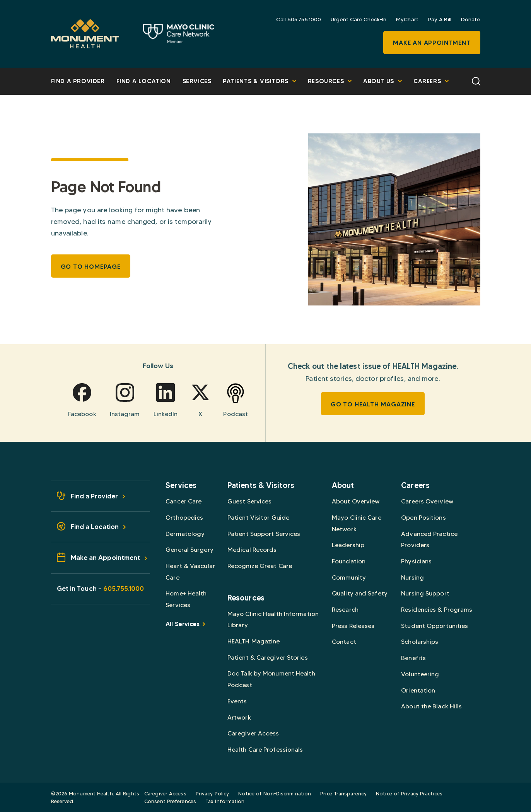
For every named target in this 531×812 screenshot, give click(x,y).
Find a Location (144, 81)
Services (197, 81)
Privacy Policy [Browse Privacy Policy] (212, 793)
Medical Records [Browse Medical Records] (252, 550)
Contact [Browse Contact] (344, 642)
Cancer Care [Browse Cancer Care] (184, 501)
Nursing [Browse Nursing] (412, 577)
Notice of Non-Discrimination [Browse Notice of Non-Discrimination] (275, 793)
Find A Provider (78, 81)
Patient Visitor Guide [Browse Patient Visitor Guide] (258, 518)
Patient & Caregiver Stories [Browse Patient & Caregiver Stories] (268, 658)
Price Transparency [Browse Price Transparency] (343, 793)
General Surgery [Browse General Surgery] (190, 550)
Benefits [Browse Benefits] (413, 658)
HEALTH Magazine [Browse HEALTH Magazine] (254, 641)
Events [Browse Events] (237, 701)
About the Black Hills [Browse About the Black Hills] (431, 706)
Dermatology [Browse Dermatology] (185, 534)
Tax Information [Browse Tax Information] (225, 801)
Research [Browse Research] (345, 610)
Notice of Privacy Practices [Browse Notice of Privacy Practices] (409, 793)
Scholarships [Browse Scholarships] (420, 642)
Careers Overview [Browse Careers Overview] (427, 501)
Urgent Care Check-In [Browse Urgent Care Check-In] (359, 19)
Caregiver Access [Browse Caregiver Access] (253, 733)
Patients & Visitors (259, 81)
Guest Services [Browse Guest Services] (249, 501)
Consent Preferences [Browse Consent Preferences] (170, 801)
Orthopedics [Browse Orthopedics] (184, 518)
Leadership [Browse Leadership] (348, 545)
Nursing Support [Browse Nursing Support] (425, 593)
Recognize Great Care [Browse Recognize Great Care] (260, 566)
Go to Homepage (91, 266)
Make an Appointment (432, 43)
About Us (382, 81)
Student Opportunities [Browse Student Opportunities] (435, 626)
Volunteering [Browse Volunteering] (420, 674)
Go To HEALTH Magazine (373, 404)
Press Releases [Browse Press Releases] (353, 626)
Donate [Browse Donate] (471, 19)
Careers (431, 81)
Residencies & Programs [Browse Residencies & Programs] (437, 610)
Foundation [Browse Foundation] (349, 561)
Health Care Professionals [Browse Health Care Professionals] (265, 750)
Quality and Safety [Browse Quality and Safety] (360, 593)
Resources (330, 81)
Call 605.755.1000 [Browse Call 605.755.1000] (299, 19)
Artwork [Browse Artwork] (239, 717)
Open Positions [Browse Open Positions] (423, 518)
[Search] (476, 81)
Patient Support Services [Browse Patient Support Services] (264, 534)
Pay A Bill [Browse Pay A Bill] (440, 19)
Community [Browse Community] (349, 577)
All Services (185, 624)
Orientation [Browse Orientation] (418, 690)
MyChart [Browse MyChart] (407, 19)
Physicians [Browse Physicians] (416, 561)
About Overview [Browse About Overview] (356, 501)
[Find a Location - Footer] (101, 527)
